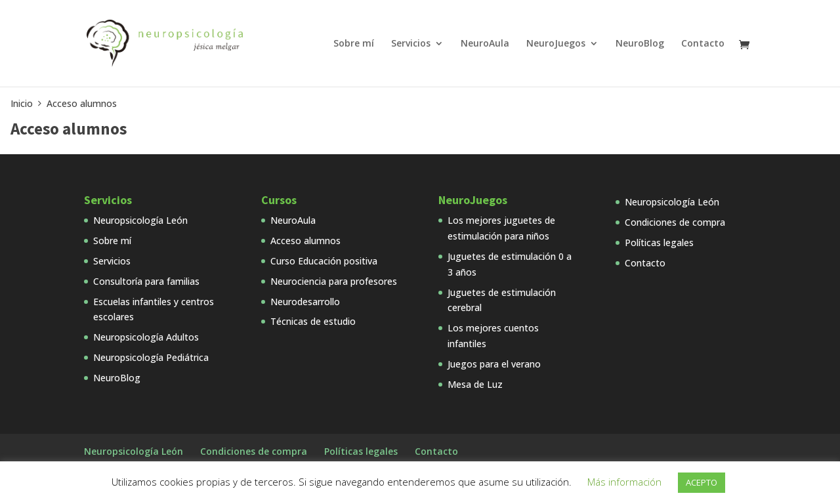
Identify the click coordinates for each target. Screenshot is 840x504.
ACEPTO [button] (702, 482)
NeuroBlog (640, 44)
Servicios (411, 44)
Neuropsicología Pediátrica (151, 357)
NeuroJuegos (556, 44)
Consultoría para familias (146, 281)
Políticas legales (659, 242)
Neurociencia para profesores (334, 281)
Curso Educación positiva (324, 261)
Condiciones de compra (675, 222)
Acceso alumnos (305, 241)
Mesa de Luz (475, 384)
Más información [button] (624, 482)
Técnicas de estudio (313, 321)
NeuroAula (485, 44)
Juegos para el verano (494, 364)
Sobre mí (354, 44)
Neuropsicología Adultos (146, 337)
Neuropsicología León (140, 220)
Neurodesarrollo (305, 302)
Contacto (703, 44)
